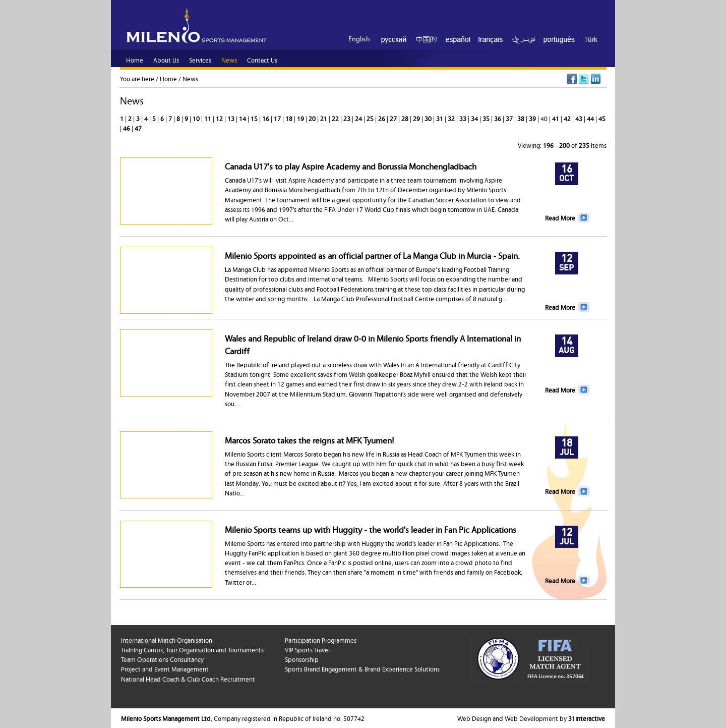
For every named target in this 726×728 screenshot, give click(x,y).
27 (394, 118)
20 (313, 118)
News (190, 78)
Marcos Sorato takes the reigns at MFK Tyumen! (310, 440)
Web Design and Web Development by (531, 718)
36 (498, 118)
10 (197, 118)
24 (359, 118)
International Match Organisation (167, 640)
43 (580, 118)
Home (168, 78)
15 (255, 118)
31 (440, 118)
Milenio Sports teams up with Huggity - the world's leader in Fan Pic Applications (371, 529)
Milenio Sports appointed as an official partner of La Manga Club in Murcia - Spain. (372, 255)
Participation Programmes (321, 640)
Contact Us (262, 60)
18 (290, 118)
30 (429, 118)
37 (510, 118)
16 (266, 118)
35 (487, 118)
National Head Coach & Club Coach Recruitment (188, 679)
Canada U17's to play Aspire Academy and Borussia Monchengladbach (351, 166)
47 (138, 128)
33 (464, 118)
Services (200, 60)
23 (348, 118)
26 (382, 118)
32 (452, 118)
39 (533, 118)
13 (232, 118)
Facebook (572, 79)
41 (556, 118)
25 (371, 118)
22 (336, 118)
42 (568, 118)
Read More (560, 217)
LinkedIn (596, 79)
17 (278, 118)
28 (406, 118)
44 (591, 118)
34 (475, 118)
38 (522, 118)
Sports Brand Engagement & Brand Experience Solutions (362, 668)
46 (127, 128)
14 (243, 118)
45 (602, 118)
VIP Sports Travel (307, 649)
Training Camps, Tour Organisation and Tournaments (192, 649)
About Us (166, 60)
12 (220, 118)
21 (324, 118)
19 (301, 118)
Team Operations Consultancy (162, 659)
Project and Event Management (165, 668)
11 (208, 118)
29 (417, 118)
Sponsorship (302, 659)
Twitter (584, 79)
